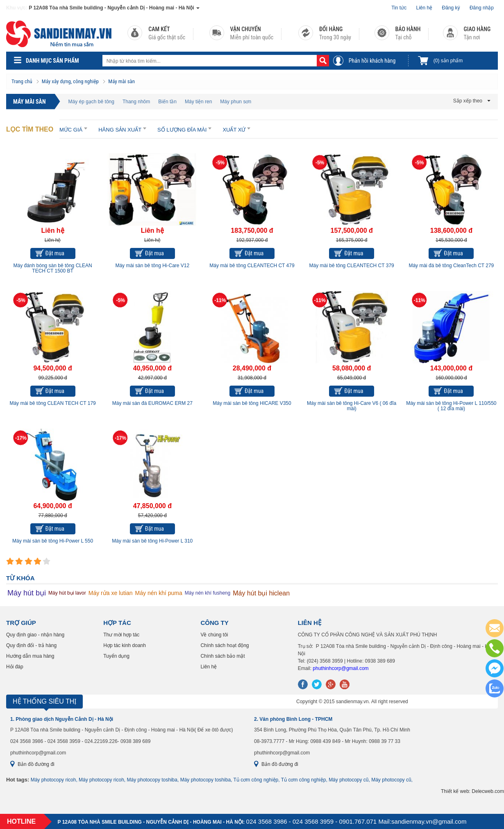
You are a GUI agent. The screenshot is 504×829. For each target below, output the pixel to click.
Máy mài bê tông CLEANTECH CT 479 (252, 266)
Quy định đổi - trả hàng (31, 645)
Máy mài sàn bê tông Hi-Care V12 (152, 266)
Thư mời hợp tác (121, 635)
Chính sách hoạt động (225, 645)
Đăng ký (451, 8)
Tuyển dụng (116, 656)
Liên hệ (425, 8)
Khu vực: (17, 8)
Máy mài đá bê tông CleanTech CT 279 (451, 266)
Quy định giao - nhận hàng (35, 635)
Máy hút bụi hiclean (261, 593)
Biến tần (167, 102)
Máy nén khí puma (159, 593)
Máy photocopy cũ (348, 780)
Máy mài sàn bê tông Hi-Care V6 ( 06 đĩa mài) (352, 406)
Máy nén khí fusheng (208, 593)
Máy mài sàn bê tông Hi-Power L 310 (152, 541)
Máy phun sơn (236, 102)
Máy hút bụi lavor (67, 593)
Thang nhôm (136, 102)
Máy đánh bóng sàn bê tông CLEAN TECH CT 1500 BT (53, 268)
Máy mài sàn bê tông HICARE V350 (252, 403)
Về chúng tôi (214, 635)
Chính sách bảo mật (222, 656)
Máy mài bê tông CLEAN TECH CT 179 (52, 403)
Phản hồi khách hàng (372, 61)
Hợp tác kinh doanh (125, 645)
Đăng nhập (482, 8)
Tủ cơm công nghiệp (256, 780)
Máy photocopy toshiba (152, 780)
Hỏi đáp (15, 667)
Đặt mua (55, 253)
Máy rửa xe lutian (111, 593)
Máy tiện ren (198, 102)
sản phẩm (448, 61)
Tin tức (399, 8)
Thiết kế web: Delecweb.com (472, 791)
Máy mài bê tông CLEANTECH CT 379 (352, 266)
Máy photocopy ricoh (53, 780)
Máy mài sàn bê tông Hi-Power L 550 (53, 541)
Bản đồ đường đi (36, 764)
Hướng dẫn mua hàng (30, 656)
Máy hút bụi (27, 593)
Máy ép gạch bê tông (91, 102)
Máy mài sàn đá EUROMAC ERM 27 (152, 403)
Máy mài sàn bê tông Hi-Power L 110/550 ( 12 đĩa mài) (451, 406)
